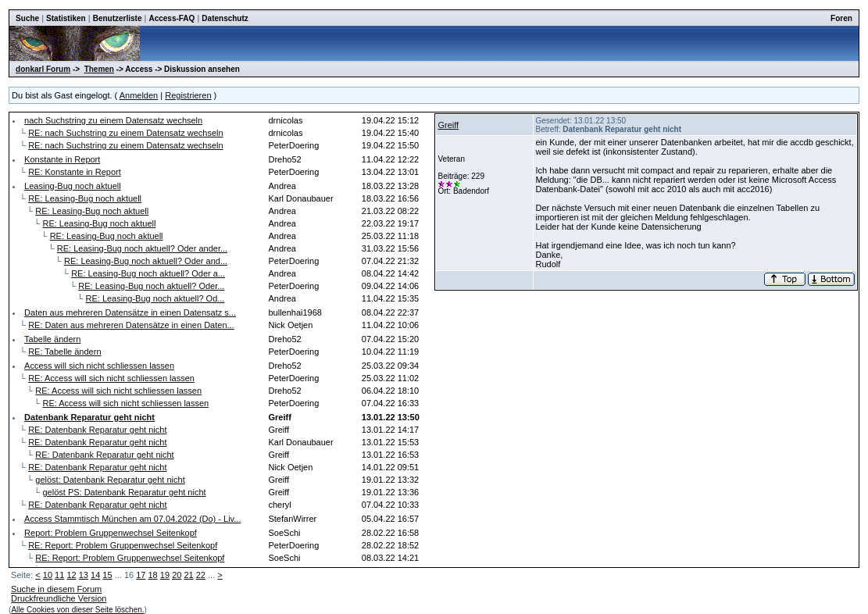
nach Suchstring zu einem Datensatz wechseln (113, 120)
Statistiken (66, 18)
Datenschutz (225, 18)
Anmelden (139, 95)
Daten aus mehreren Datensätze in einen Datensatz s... (130, 312)
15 (107, 575)
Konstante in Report (62, 159)
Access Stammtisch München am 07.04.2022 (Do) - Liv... (132, 519)
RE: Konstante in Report (75, 172)
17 (141, 575)
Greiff (448, 125)
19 (165, 575)
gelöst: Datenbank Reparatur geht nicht (110, 480)
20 (177, 575)
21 (188, 575)
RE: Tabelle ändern (64, 352)
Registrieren (188, 95)
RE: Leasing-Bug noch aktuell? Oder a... (148, 273)
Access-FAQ (171, 18)
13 (84, 575)
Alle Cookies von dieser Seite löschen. (77, 610)
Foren (841, 18)
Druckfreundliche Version (59, 598)
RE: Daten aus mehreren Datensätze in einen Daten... (131, 325)
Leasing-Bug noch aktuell (73, 186)
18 (153, 575)
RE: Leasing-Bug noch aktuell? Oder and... (146, 261)
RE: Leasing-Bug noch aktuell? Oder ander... (142, 248)
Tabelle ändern (52, 339)
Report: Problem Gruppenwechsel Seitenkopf (111, 533)
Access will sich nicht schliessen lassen (99, 366)
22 (201, 575)
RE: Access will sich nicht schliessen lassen (111, 378)
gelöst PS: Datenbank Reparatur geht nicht (124, 492)
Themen (99, 69)
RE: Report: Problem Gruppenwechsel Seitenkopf (123, 545)
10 (48, 575)
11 (59, 575)
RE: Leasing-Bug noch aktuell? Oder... (151, 286)
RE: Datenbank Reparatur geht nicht (97, 430)
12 (71, 575)
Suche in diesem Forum (56, 589)
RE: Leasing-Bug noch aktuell (85, 198)
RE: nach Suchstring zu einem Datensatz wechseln (125, 133)
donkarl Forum (43, 69)
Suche (27, 18)
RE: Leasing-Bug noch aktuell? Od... (155, 298)
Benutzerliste (118, 18)
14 (95, 575)
